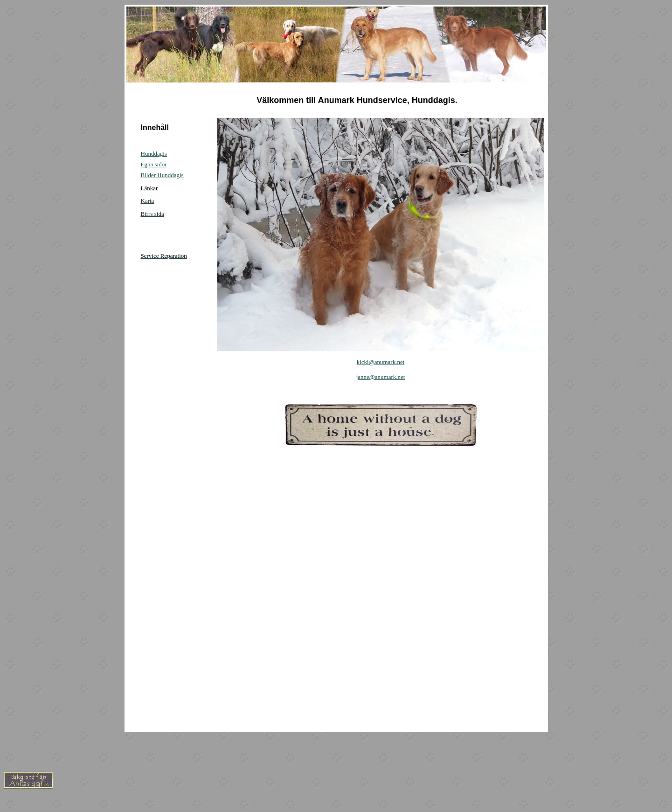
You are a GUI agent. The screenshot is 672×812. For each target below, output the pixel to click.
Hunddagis (154, 154)
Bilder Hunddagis (162, 175)
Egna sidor (154, 164)
